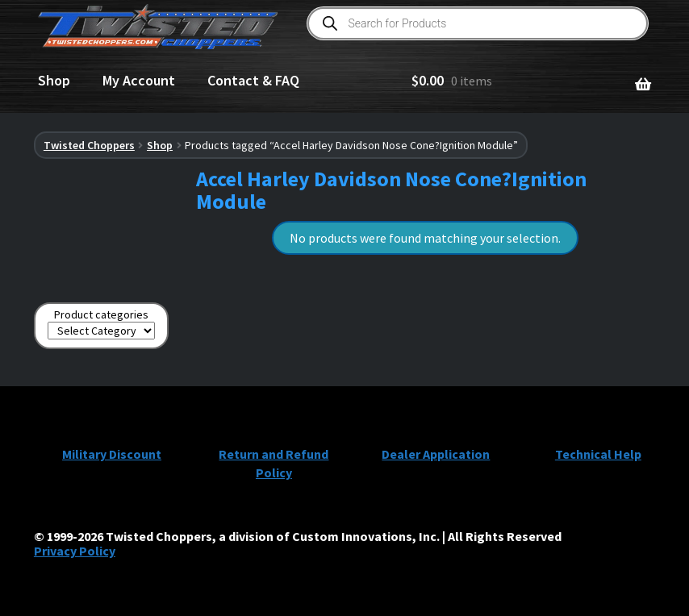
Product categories (101, 315)
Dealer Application (436, 454)
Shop (54, 80)
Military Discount (112, 454)
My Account (139, 80)
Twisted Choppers (89, 145)
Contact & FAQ (253, 80)
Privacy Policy (75, 551)
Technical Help (598, 454)
